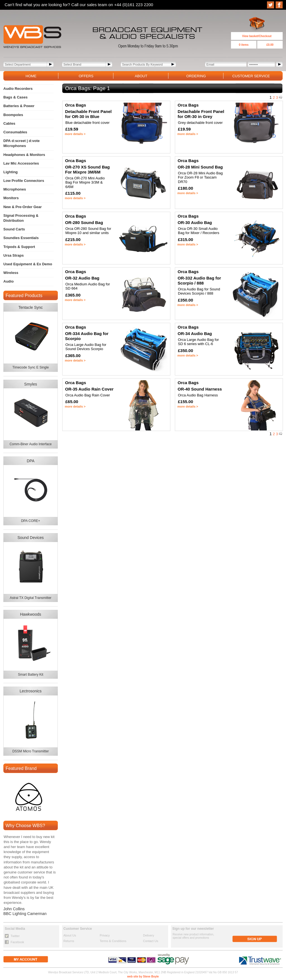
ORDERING (196, 76)
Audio (9, 281)
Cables (9, 123)
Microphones (15, 189)
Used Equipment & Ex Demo (28, 264)
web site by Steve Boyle (143, 977)
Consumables (15, 132)
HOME (31, 76)
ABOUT (141, 76)
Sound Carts (14, 229)
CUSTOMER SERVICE (251, 76)
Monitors (11, 198)
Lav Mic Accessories (21, 163)
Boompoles (13, 115)
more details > (75, 134)
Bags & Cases (16, 97)
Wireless (11, 273)
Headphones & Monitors (24, 155)
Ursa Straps (14, 255)
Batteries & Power (19, 106)
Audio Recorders (18, 89)
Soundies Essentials (21, 238)
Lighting (10, 172)
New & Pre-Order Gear (22, 207)
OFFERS (86, 76)
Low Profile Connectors (24, 181)
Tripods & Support (19, 247)
